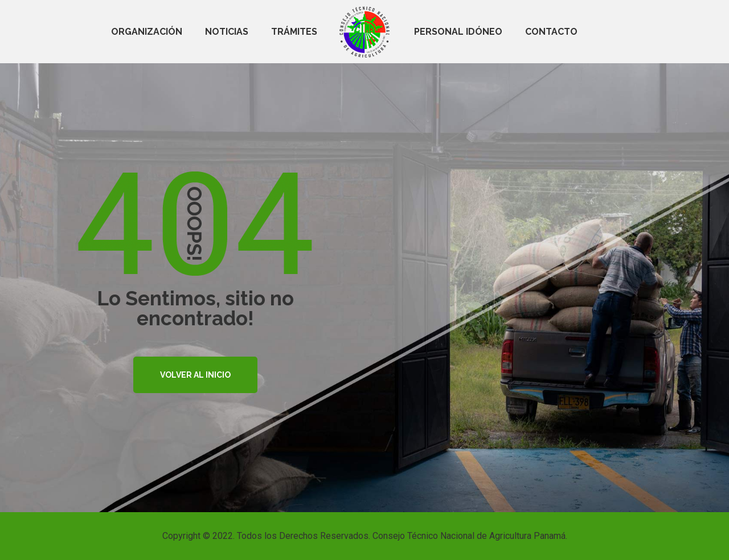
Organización (147, 32)
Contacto (551, 32)
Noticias (227, 32)
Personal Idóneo (458, 32)
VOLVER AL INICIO (195, 375)
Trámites (294, 32)
